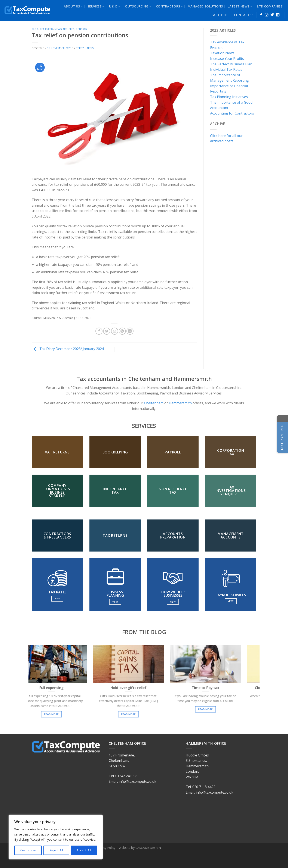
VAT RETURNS (57, 452)
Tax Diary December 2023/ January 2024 (68, 349)
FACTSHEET (220, 15)
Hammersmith (180, 403)
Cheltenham (153, 403)
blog (35, 29)
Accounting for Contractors (232, 113)
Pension (82, 29)
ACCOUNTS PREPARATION (173, 536)
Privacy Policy (106, 848)
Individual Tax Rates (226, 69)
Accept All (84, 850)
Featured (46, 29)
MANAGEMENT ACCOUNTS (231, 536)
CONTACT (243, 15)
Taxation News (222, 53)
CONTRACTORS (169, 6)
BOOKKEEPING (115, 452)
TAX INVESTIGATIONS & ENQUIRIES (231, 491)
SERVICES (96, 6)
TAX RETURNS (115, 536)
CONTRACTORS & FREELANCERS (57, 536)
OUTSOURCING (138, 6)
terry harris (85, 48)
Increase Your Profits (227, 59)
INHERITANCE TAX (115, 491)
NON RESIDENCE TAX (173, 491)
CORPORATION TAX (231, 452)
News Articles (65, 29)
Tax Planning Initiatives (229, 97)
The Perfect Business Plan (231, 64)
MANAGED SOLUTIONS (205, 6)
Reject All (56, 850)
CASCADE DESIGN (148, 848)
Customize (28, 850)
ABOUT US (73, 6)
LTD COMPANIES (270, 6)
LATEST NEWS (240, 6)
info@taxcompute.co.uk (137, 781)
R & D (115, 6)
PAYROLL (173, 452)
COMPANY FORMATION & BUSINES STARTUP (57, 491)
